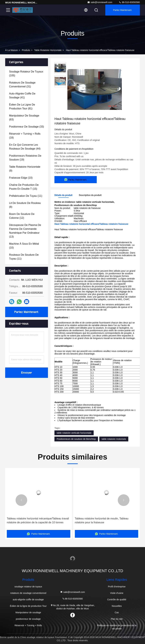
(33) (26, 127)
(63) (24, 118)
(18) (25, 136)
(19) (25, 158)
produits (26, 50)
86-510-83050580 (129, 2)
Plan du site (117, 619)
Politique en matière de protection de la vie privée (117, 627)
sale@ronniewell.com (100, 2)
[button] (21, 500)
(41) (22, 96)
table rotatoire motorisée (114, 439)
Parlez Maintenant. (123, 10)
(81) (22, 107)
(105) (26, 74)
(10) (21, 178)
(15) (24, 187)
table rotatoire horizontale (48, 50)
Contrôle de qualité (117, 600)
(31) (22, 85)
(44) (25, 147)
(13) (25, 231)
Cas (117, 612)
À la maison (12, 50)
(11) (26, 196)
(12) (22, 216)
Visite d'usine (117, 593)
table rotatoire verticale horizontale (74, 433)
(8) (25, 205)
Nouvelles (117, 606)
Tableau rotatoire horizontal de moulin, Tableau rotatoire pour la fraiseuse (102, 520)
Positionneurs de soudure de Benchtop (76, 439)
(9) (25, 169)
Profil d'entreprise (117, 587)
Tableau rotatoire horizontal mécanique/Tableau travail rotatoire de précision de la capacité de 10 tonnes (38, 520)
